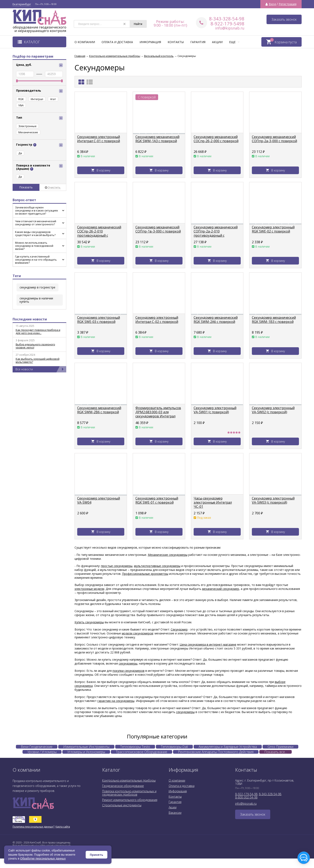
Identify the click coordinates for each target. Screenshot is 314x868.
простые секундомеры (117, 566)
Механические (28, 132)
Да (20, 177)
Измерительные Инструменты (86, 747)
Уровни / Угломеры (42, 752)
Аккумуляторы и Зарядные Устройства (228, 747)
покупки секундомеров (129, 671)
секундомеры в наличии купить (36, 300)
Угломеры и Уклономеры (86, 752)
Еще (234, 42)
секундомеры (128, 663)
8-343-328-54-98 (227, 19)
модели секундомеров (137, 633)
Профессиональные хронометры (145, 574)
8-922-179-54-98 (246, 794)
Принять (97, 855)
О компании (85, 42)
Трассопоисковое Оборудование (142, 752)
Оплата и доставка (117, 42)
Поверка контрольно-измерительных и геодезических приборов (129, 793)
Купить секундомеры (89, 622)
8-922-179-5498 (228, 24)
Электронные (27, 126)
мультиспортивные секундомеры (157, 566)
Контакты (176, 42)
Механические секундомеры (168, 555)
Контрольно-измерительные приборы (129, 780)
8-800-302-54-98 (246, 797)
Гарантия (198, 42)
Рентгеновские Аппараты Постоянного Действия (216, 752)
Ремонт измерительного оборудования (130, 800)
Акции (217, 42)
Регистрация (288, 4)
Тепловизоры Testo (135, 747)
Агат (53, 99)
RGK (21, 99)
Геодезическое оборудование (123, 786)
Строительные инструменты (122, 805)
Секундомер (179, 629)
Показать (26, 187)
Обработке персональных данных (43, 859)
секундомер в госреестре (37, 287)
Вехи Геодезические (37, 747)
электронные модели (89, 589)
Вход (272, 4)
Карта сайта (63, 827)
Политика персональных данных (33, 827)
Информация (150, 42)
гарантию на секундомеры (116, 701)
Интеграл (37, 99)
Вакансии (175, 813)
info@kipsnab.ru (230, 28)
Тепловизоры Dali (174, 747)
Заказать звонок (284, 19)
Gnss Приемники (280, 747)
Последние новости (30, 319)
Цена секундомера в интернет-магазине (208, 644)
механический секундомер (221, 589)
